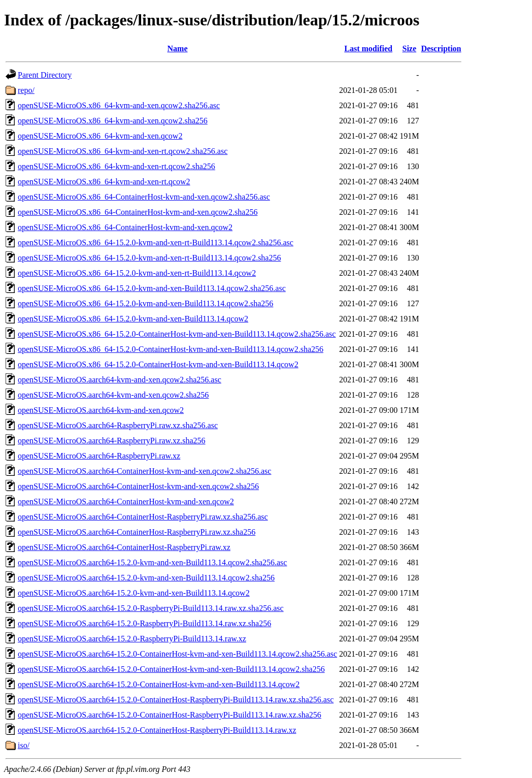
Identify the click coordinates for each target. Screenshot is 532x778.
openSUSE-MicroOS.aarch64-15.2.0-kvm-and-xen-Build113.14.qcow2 (134, 593)
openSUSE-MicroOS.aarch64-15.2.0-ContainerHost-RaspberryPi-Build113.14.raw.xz (157, 730)
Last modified (368, 48)
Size (410, 48)
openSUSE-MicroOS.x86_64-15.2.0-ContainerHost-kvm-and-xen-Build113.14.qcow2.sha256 (171, 349)
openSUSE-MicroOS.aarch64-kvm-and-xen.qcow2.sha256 (113, 395)
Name (178, 48)
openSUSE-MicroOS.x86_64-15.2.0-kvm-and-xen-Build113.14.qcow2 (133, 319)
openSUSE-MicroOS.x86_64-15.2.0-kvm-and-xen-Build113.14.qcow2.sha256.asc (152, 288)
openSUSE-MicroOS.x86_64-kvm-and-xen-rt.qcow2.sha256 (117, 166)
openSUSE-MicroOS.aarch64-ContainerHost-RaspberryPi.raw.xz (124, 547)
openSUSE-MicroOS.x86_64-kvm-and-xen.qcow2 (100, 136)
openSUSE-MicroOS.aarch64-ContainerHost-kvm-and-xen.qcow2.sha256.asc (144, 471)
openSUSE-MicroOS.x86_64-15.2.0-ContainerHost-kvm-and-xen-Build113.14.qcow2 (158, 364)
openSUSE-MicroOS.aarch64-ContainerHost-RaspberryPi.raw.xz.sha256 (137, 532)
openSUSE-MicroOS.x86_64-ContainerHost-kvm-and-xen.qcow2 (125, 227)
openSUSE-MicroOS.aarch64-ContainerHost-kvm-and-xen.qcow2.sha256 (138, 486)
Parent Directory (45, 75)
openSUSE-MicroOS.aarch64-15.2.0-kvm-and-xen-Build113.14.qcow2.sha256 (146, 578)
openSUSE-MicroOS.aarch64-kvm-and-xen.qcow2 (101, 410)
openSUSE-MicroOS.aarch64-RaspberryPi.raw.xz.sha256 (112, 441)
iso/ (24, 745)
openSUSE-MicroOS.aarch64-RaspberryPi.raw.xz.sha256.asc (118, 425)
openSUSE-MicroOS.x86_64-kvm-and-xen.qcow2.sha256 (113, 121)
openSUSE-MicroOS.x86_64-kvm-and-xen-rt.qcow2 (104, 182)
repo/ (26, 90)
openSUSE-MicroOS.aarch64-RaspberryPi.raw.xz (99, 456)
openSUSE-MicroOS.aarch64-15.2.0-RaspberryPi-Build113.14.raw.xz (132, 639)
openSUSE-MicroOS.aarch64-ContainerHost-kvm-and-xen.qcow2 (126, 501)
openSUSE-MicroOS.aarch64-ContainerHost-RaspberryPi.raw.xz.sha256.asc (143, 517)
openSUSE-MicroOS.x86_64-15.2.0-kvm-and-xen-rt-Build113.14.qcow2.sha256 (149, 258)
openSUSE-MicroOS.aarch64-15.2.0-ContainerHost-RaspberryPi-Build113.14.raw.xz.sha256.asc (176, 700)
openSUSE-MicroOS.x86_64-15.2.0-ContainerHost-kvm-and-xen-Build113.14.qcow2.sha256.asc (177, 334)
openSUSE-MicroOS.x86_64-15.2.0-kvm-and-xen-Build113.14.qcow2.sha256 (145, 303)
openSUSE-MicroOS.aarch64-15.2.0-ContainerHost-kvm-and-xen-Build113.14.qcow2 (159, 684)
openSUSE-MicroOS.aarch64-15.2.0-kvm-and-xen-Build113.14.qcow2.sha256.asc (152, 562)
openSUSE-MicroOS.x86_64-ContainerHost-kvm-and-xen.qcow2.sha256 (138, 212)
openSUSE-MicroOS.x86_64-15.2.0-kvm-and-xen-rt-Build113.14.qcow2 (137, 273)
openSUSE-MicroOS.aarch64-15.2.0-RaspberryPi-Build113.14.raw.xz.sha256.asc (151, 608)
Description (441, 48)
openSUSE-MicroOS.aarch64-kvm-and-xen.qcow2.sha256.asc (120, 380)
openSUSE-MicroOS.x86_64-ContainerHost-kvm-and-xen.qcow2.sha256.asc (144, 197)
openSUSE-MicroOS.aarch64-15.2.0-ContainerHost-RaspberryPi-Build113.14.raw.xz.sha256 (170, 715)
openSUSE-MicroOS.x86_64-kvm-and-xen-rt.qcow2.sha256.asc (123, 151)
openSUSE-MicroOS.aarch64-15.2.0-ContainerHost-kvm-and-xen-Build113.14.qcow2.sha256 (171, 669)
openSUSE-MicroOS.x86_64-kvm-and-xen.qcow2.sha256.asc (119, 105)
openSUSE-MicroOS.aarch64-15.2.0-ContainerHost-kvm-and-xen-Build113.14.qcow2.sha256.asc (177, 654)
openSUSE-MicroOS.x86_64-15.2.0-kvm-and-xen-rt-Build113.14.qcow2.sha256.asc (156, 242)
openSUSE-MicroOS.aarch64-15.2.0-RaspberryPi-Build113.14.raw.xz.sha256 (144, 623)
